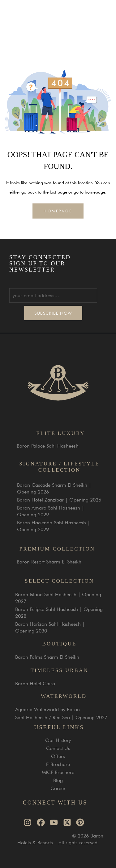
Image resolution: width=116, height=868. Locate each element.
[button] (105, 17)
